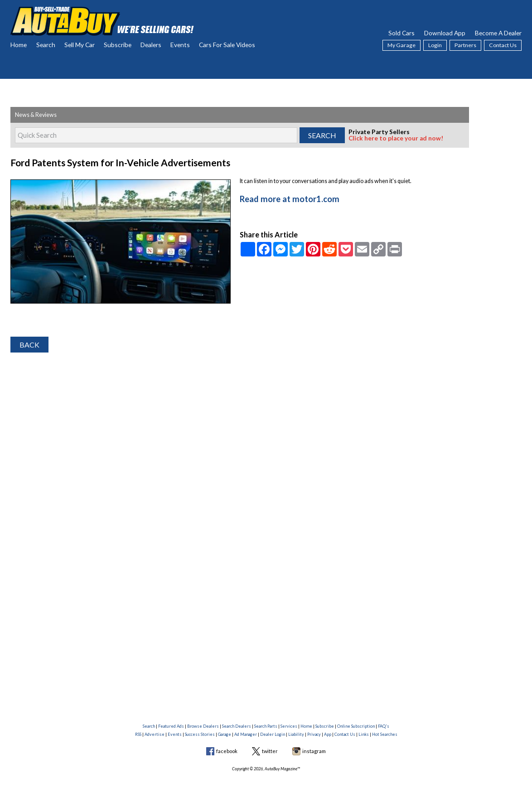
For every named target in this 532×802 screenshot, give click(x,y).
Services (289, 726)
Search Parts (266, 726)
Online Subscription (356, 726)
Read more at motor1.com (284, 197)
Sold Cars (401, 33)
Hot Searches (385, 734)
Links (364, 734)
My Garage (401, 45)
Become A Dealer (498, 33)
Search (46, 45)
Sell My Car (80, 45)
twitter (270, 751)
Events (180, 45)
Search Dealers (237, 726)
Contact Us (503, 45)
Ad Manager (246, 734)
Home (19, 45)
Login (435, 45)
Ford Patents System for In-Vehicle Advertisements (110, 162)
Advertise (155, 734)
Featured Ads (171, 726)
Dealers (151, 45)
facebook (227, 751)
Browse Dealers (203, 726)
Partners (465, 45)
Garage (225, 734)
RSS (138, 734)
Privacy (314, 734)
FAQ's (384, 726)
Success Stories (200, 734)
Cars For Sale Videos (227, 45)
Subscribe (118, 45)
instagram (314, 751)
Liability (296, 734)
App (328, 734)
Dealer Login (273, 734)
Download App (445, 33)
